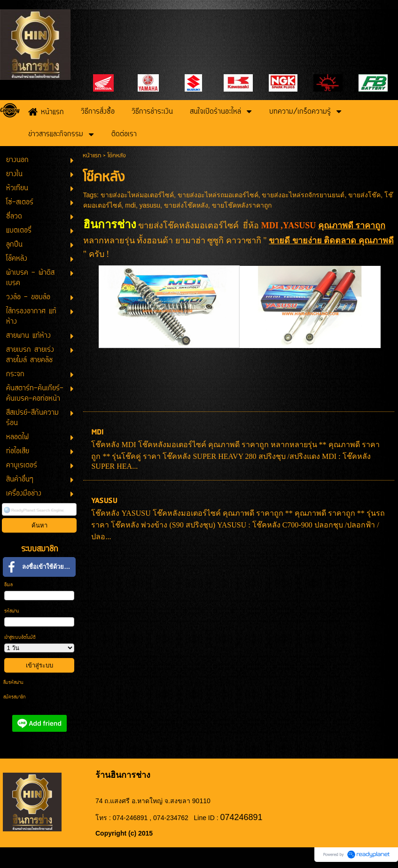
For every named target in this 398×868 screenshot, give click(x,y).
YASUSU (104, 501)
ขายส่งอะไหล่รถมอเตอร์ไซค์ (218, 195)
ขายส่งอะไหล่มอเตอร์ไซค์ (137, 195)
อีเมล (8, 585)
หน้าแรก (92, 156)
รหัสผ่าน (12, 611)
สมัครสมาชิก (14, 697)
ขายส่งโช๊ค (364, 195)
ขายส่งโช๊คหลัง (186, 205)
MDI (97, 432)
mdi (130, 205)
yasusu (150, 205)
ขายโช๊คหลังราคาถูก (242, 205)
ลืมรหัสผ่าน (13, 683)
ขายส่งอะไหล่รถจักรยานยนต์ (303, 195)
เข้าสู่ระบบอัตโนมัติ (20, 638)
